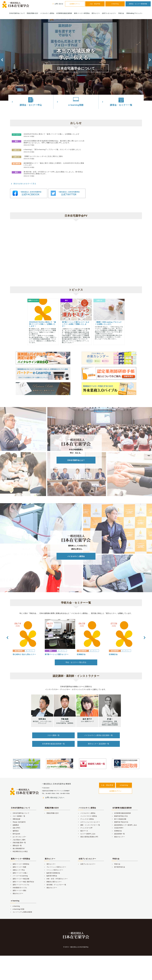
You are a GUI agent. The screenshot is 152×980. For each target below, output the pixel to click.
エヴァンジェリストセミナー (89, 816)
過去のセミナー (118, 831)
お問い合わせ (58, 4)
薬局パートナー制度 (18, 861)
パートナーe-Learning (19, 870)
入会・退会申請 (95, 4)
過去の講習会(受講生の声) (88, 831)
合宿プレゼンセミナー (109, 13)
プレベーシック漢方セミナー (55, 861)
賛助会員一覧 (16, 839)
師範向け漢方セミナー (53, 876)
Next (150, 60)
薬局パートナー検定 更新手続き (22, 876)
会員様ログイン (75, 4)
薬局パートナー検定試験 (20, 873)
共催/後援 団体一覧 (18, 837)
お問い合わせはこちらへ (53, 792)
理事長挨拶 (15, 813)
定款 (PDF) (15, 822)
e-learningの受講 (17, 903)
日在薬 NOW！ (118, 822)
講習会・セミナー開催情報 (138, 4)
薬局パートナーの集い (19, 867)
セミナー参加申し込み (87, 828)
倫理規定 (14, 825)
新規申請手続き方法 (120, 810)
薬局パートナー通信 (18, 884)
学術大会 (121, 13)
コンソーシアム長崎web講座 (21, 906)
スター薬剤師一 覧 (18, 810)
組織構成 (14, 819)
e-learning (115, 4)
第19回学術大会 (118, 861)
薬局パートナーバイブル (20, 879)
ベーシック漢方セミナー (54, 864)
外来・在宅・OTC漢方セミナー (56, 873)
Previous (2, 60)
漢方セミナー (96, 13)
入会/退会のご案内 (18, 834)
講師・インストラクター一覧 (89, 819)
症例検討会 (117, 825)
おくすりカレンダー (18, 831)
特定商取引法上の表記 (19, 845)
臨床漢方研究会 (51, 870)
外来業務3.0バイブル (19, 882)
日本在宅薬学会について (17, 13)
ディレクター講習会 (86, 813)
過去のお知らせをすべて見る (23, 184)
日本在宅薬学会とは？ (76, 458)
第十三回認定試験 (119, 813)
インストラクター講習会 (87, 810)
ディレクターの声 (85, 822)
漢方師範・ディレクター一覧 (55, 879)
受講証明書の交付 (32, 13)
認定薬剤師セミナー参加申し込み (124, 819)
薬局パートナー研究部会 (82, 13)
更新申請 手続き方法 (120, 816)
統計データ (83, 825)
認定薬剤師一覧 (118, 828)
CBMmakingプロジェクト (134, 13)
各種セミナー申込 (17, 864)
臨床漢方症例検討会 (52, 867)
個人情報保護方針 (17, 842)
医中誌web (15, 828)
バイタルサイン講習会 (47, 13)
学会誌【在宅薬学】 (18, 816)
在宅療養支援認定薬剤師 (64, 13)
